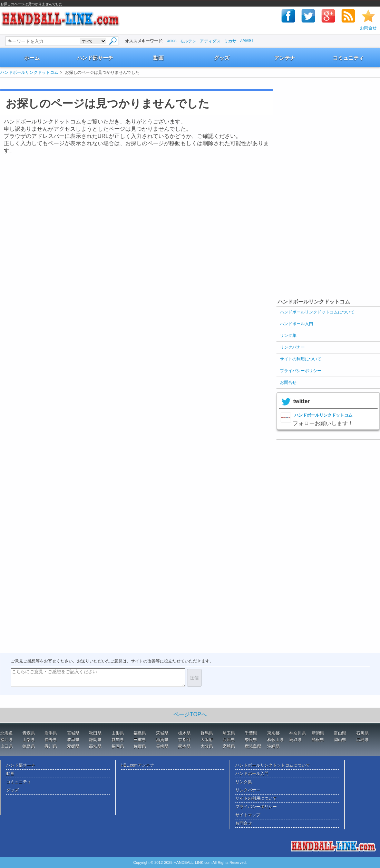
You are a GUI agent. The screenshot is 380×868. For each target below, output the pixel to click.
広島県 (362, 740)
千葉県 (251, 733)
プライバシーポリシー (301, 371)
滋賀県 (162, 740)
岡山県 (340, 740)
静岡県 (95, 740)
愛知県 (118, 740)
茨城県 (162, 733)
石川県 (362, 733)
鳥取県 (295, 740)
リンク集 (288, 336)
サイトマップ (248, 815)
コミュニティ (348, 58)
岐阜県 (73, 740)
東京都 (273, 733)
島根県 (318, 740)
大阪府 (207, 740)
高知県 (95, 746)
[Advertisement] (129, 84)
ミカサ (230, 41)
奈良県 (251, 740)
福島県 (140, 733)
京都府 (184, 740)
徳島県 (29, 746)
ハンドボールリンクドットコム (29, 72)
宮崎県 (229, 746)
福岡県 (118, 746)
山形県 (118, 733)
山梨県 (29, 740)
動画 (158, 58)
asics (172, 41)
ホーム (32, 58)
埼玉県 (229, 733)
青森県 (29, 733)
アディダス (210, 41)
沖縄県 (273, 746)
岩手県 (51, 733)
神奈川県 (298, 733)
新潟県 (318, 733)
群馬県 (207, 733)
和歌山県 (275, 740)
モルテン (188, 41)
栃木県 (184, 733)
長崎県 (162, 746)
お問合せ (368, 28)
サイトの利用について (301, 359)
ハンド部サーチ (95, 58)
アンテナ (285, 58)
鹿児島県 (253, 746)
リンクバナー (292, 347)
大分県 (207, 746)
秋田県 (95, 733)
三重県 (140, 740)
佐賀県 (140, 746)
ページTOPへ (190, 714)
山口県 (7, 746)
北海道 (7, 733)
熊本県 (184, 746)
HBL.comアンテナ (138, 765)
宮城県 (73, 733)
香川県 (51, 746)
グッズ (222, 58)
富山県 (340, 733)
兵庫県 (229, 740)
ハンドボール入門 (296, 324)
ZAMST (247, 41)
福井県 (7, 740)
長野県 (51, 740)
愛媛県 (73, 746)
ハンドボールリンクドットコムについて (317, 312)
